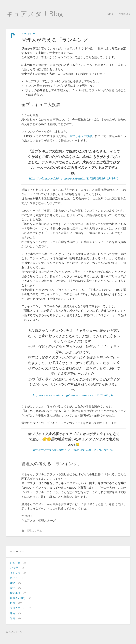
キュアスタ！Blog (34, 13)
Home (109, 14)
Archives (124, 14)
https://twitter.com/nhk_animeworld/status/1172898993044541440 (74, 178)
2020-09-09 (28, 34)
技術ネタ (15, 593)
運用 (13, 613)
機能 (13, 603)
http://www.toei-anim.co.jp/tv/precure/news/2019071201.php (74, 395)
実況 (13, 588)
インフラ (15, 573)
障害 (13, 618)
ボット (14, 578)
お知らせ (15, 563)
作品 (13, 583)
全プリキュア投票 (81, 136)
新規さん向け (18, 598)
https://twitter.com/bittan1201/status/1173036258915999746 (74, 450)
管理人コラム (34, 531)
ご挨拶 (14, 568)
